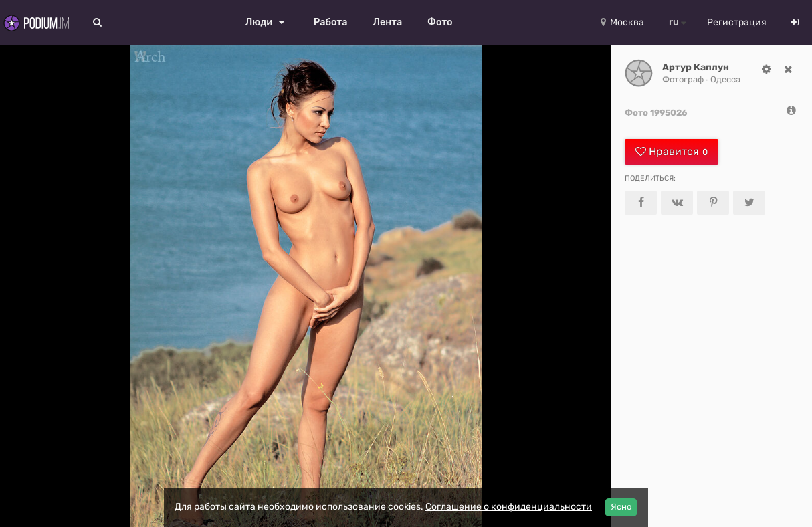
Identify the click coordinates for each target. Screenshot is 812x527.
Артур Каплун (696, 67)
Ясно (621, 507)
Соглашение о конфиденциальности (509, 507)
